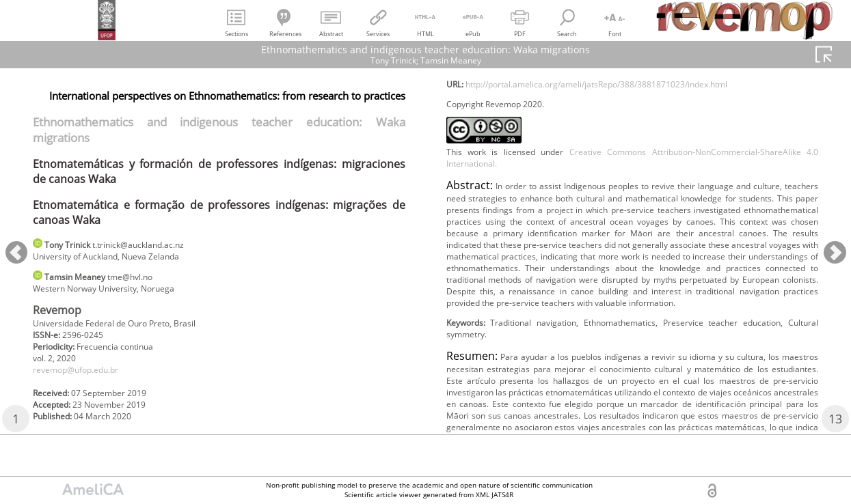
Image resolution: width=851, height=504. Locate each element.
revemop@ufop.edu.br (85, 383)
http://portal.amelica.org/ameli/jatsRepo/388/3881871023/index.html (627, 108)
